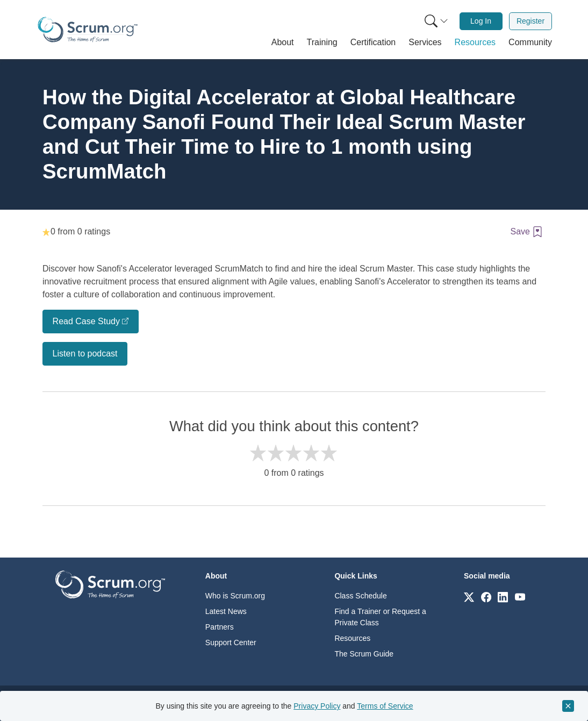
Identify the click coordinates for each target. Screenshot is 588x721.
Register (530, 21)
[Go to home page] (110, 584)
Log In (481, 21)
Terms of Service (385, 706)
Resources (352, 638)
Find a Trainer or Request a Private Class (380, 617)
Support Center (231, 643)
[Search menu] (436, 21)
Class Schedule (360, 596)
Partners (220, 627)
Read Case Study (86, 321)
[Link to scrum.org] (469, 597)
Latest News (226, 611)
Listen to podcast (85, 354)
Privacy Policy (317, 706)
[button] (283, 42)
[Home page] (88, 30)
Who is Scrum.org (235, 596)
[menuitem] (435, 21)
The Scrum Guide (364, 654)
